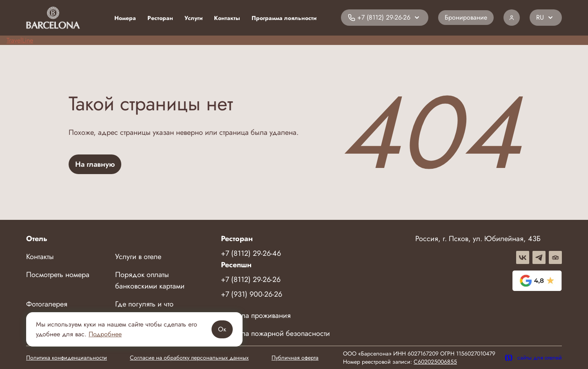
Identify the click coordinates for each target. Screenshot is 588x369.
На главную (95, 164)
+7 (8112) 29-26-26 (251, 280)
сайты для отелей (533, 358)
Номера (125, 18)
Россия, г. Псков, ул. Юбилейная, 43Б (478, 239)
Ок (222, 329)
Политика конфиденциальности (67, 358)
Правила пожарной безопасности (275, 333)
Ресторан (160, 18)
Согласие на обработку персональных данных (189, 358)
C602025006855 (435, 362)
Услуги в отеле (138, 257)
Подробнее (105, 334)
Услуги (194, 18)
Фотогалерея (47, 304)
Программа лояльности (284, 18)
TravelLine (20, 40)
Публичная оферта (295, 358)
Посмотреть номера (58, 275)
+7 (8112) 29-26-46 (251, 253)
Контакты (227, 18)
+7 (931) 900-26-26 (252, 294)
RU (540, 17)
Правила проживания (256, 315)
